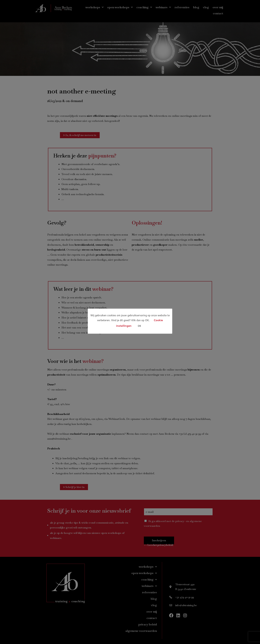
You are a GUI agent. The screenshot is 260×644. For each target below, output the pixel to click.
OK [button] (139, 326)
